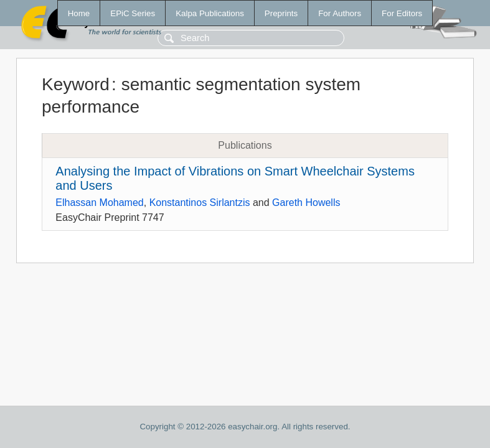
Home (79, 13)
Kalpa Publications (210, 13)
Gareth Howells (306, 203)
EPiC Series (133, 13)
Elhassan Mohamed (99, 203)
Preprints (281, 13)
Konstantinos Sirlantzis (200, 203)
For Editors (402, 13)
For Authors (340, 13)
